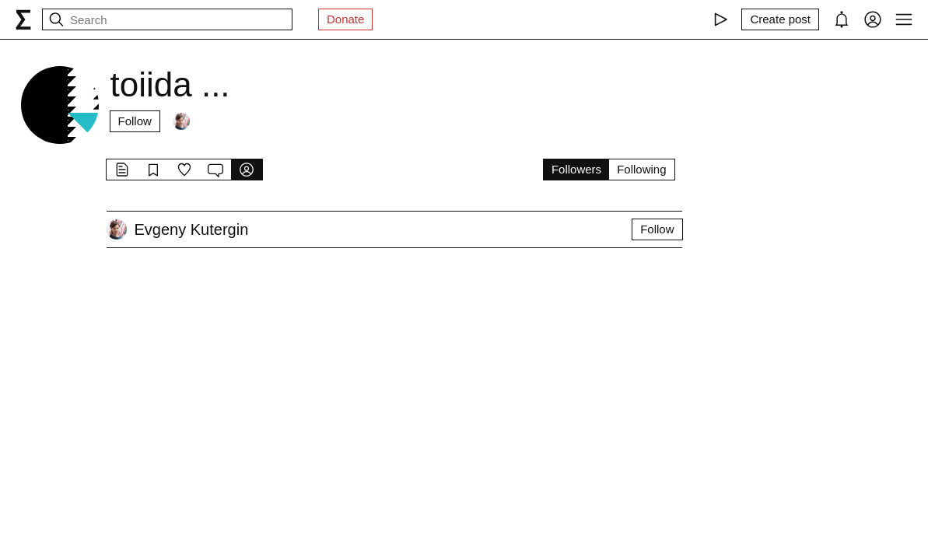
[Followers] (181, 121)
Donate (345, 19)
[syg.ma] (23, 19)
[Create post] (780, 19)
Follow (135, 121)
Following (641, 169)
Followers (576, 169)
